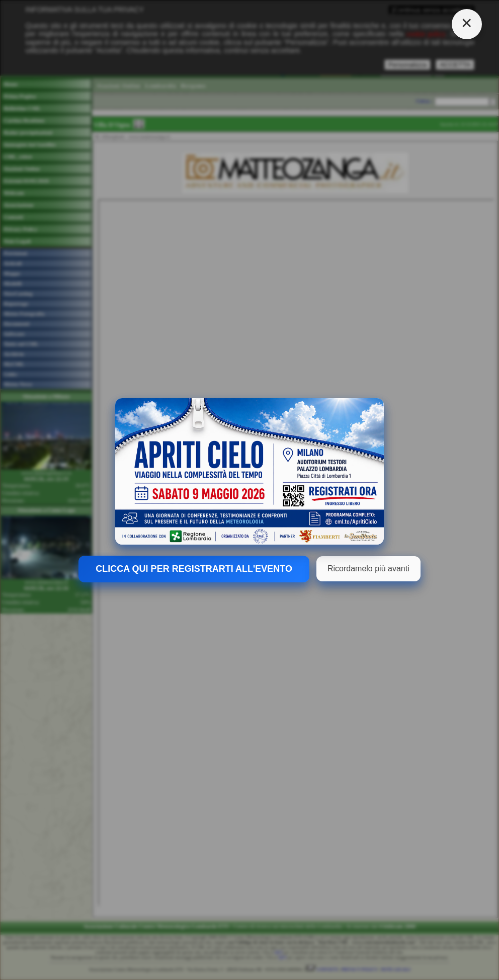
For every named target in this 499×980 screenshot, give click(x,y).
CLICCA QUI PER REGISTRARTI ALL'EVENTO (194, 569)
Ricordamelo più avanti (368, 569)
